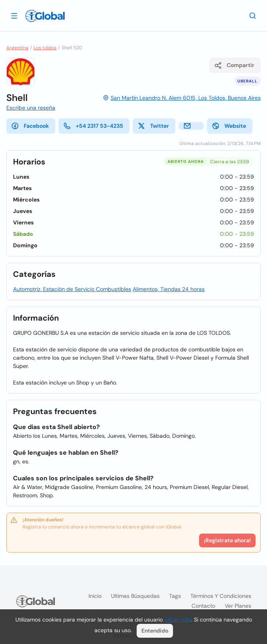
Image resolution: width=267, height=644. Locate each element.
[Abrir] (14, 15)
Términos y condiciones (221, 596)
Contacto (203, 606)
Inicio (95, 596)
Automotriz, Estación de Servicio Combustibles (72, 289)
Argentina (17, 48)
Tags (175, 596)
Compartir (234, 65)
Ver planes (238, 606)
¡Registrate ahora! (227, 540)
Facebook (30, 126)
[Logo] (45, 16)
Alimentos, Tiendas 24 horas (169, 289)
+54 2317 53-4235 (93, 126)
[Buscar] (253, 15)
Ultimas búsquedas (135, 596)
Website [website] (229, 126)
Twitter (153, 126)
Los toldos (45, 48)
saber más (178, 620)
